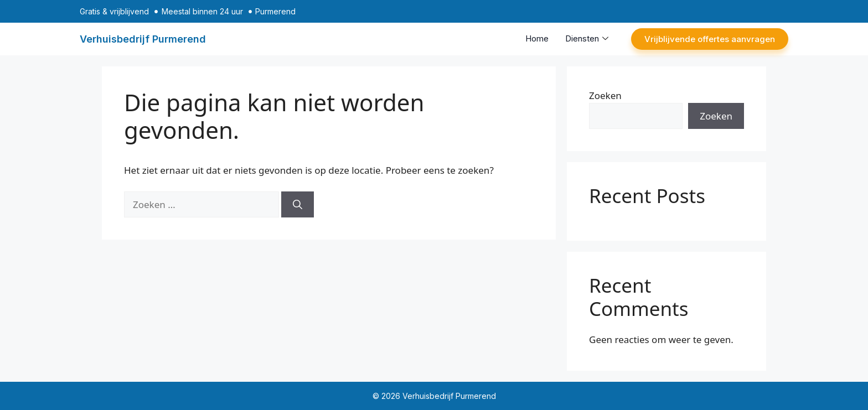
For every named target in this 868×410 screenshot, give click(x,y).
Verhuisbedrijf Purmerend (143, 39)
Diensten (587, 38)
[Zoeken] (298, 205)
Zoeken (605, 95)
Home (537, 38)
